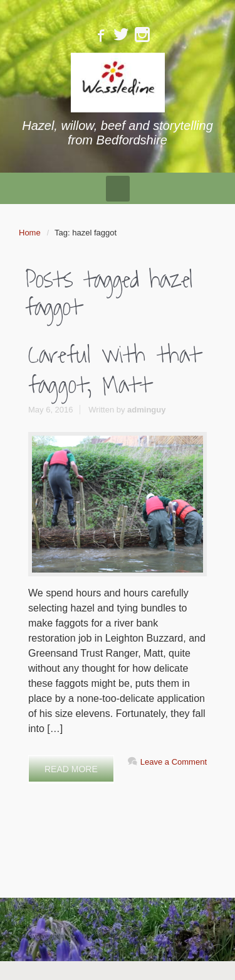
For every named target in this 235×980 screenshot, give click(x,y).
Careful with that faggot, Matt (114, 370)
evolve (39, 936)
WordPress (189, 936)
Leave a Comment (174, 762)
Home (30, 233)
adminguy (146, 410)
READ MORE (71, 769)
